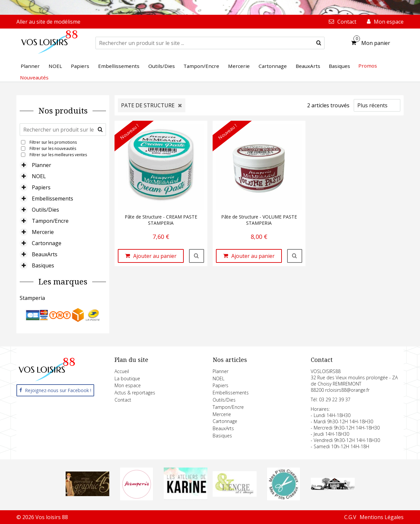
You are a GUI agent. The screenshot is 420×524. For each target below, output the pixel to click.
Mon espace (128, 385)
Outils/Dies (45, 210)
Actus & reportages (135, 393)
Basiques (43, 265)
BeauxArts (45, 254)
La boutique (127, 378)
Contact (123, 400)
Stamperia (32, 298)
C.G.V (350, 517)
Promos (368, 66)
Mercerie (43, 232)
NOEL (39, 176)
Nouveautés (34, 77)
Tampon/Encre (50, 221)
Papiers (41, 187)
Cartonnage (47, 243)
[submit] (319, 43)
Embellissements (52, 199)
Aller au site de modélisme (48, 22)
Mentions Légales (382, 517)
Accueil (122, 371)
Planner (42, 165)
